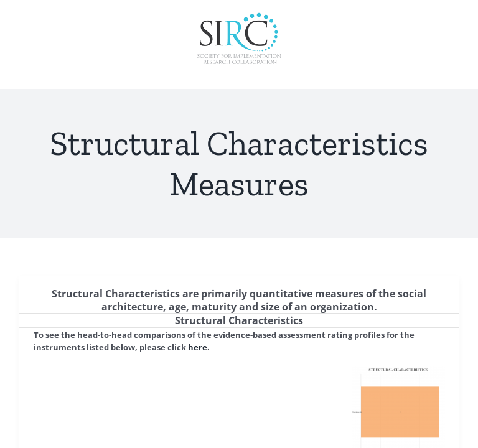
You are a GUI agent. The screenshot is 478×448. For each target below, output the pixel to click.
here (198, 347)
